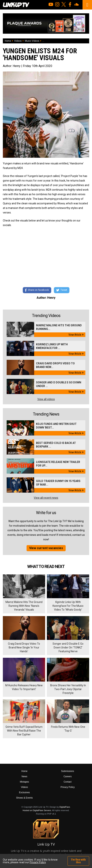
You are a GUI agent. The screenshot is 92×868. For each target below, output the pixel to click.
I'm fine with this (78, 861)
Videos (18, 41)
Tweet (62, 290)
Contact (68, 782)
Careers (68, 776)
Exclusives (24, 792)
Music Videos (32, 41)
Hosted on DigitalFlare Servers (37, 810)
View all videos (46, 399)
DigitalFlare (65, 807)
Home (8, 41)
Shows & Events (24, 798)
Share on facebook (37, 290)
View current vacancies (46, 548)
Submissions (68, 771)
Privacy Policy (68, 787)
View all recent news (46, 498)
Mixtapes (24, 782)
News (24, 776)
